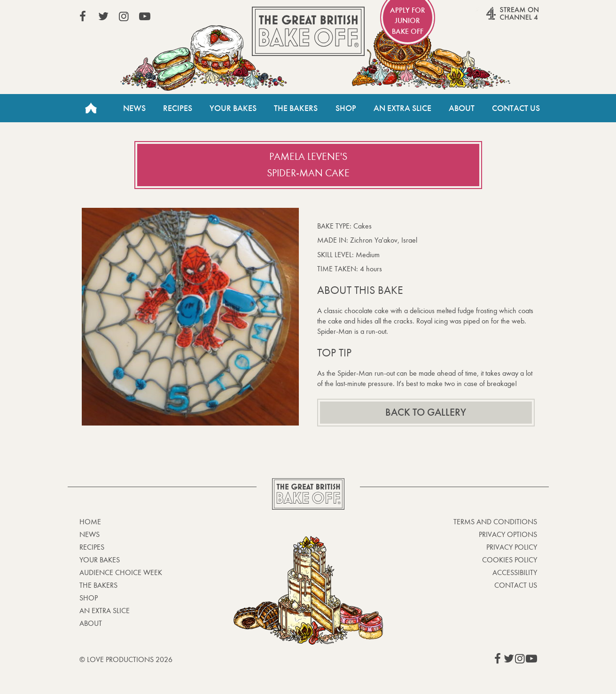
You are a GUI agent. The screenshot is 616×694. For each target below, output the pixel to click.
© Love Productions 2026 (126, 659)
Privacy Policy (512, 547)
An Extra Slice (402, 108)
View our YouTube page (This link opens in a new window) (145, 16)
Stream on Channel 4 (494, 18)
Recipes (178, 108)
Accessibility (515, 572)
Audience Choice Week (121, 572)
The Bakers (296, 108)
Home (91, 108)
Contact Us (516, 108)
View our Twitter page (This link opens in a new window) (103, 16)
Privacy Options (508, 534)
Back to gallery (426, 412)
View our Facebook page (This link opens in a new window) (83, 16)
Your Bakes (233, 108)
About (462, 108)
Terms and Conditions (495, 522)
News (134, 108)
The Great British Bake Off (308, 31)
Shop (346, 108)
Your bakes (100, 560)
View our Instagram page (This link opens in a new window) (124, 16)
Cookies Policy (510, 560)
